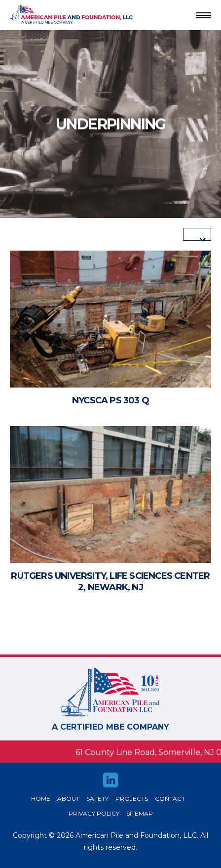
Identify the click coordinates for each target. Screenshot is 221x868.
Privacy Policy (94, 813)
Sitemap (140, 813)
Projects (132, 799)
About (68, 799)
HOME (41, 799)
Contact (170, 799)
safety (97, 799)
